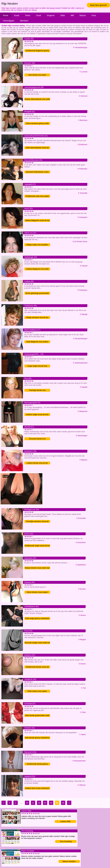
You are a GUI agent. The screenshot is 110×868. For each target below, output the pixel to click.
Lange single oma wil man (37, 366)
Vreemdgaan (9, 21)
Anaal (16, 15)
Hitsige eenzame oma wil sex (37, 317)
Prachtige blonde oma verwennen (37, 390)
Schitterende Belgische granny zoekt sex (37, 51)
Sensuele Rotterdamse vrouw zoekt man (37, 172)
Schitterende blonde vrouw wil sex (37, 667)
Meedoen (24, 21)
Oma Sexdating (66, 841)
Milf (72, 15)
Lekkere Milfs (65, 821)
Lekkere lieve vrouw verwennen (37, 788)
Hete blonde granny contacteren (37, 738)
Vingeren (51, 15)
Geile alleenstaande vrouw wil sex (37, 148)
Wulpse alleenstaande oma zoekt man (37, 99)
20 (27, 803)
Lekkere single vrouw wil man (37, 415)
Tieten (27, 15)
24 (51, 803)
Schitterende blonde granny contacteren (37, 764)
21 (33, 803)
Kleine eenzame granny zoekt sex (37, 124)
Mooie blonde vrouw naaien (37, 592)
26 (63, 803)
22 (39, 803)
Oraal (39, 15)
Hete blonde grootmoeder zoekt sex (37, 716)
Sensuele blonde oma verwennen (37, 439)
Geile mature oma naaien (37, 691)
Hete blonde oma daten (37, 75)
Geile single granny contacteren (37, 618)
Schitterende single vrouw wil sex (37, 546)
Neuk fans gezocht (98, 5)
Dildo (63, 15)
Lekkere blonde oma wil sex (37, 463)
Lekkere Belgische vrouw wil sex (37, 220)
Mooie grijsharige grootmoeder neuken (37, 293)
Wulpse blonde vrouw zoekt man (37, 568)
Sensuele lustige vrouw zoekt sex (37, 643)
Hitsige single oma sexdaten (37, 245)
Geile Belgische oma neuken (37, 342)
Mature (83, 15)
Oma (94, 15)
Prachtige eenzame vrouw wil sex (37, 522)
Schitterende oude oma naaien (37, 196)
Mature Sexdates (69, 861)
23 (45, 803)
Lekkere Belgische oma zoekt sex (37, 269)
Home (6, 15)
